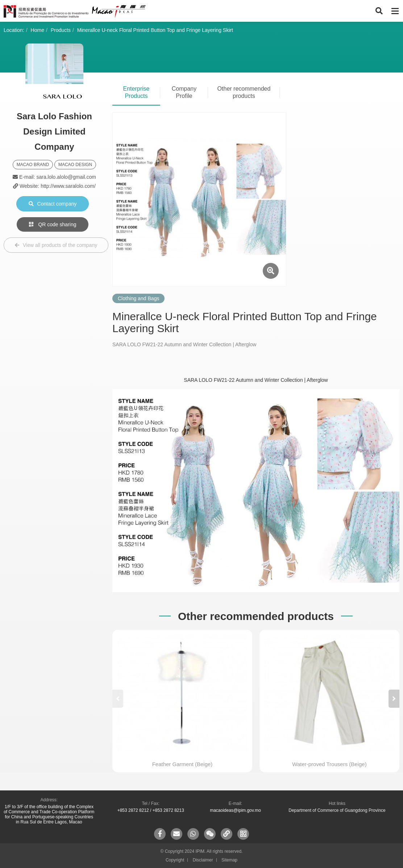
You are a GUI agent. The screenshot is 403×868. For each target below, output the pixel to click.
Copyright (175, 860)
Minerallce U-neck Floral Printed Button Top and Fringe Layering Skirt (155, 30)
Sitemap (229, 860)
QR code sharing (53, 224)
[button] (394, 699)
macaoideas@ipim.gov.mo (235, 810)
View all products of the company (56, 245)
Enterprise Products (136, 92)
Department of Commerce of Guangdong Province (337, 810)
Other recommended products (244, 92)
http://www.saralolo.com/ (68, 186)
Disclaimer (203, 860)
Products (61, 30)
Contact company (53, 204)
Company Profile (184, 92)
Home (38, 30)
